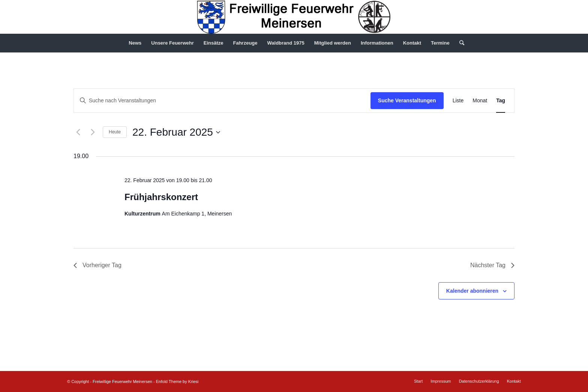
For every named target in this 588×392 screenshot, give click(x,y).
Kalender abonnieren (472, 291)
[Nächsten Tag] (93, 132)
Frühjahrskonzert (161, 197)
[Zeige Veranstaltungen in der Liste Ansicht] (458, 101)
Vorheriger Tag (97, 265)
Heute (115, 132)
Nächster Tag (492, 265)
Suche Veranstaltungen (407, 100)
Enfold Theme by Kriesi (177, 382)
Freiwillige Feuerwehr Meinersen (122, 382)
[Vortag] (78, 132)
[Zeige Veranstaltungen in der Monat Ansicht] (480, 101)
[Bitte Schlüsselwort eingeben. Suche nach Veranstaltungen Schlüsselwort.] (222, 101)
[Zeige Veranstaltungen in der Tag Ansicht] (501, 101)
